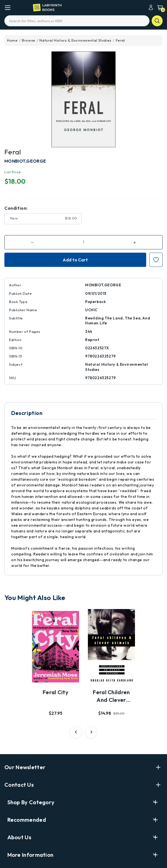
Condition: (16, 208)
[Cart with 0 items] (159, 7)
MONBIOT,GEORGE (25, 161)
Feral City (56, 692)
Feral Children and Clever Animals (111, 696)
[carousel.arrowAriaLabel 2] (76, 732)
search (157, 21)
